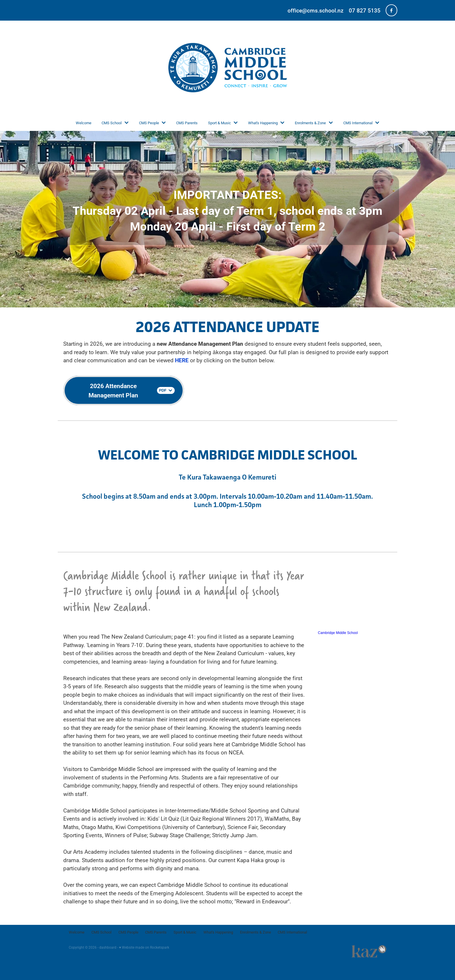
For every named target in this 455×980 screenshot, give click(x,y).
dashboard (108, 947)
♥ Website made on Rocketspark (144, 947)
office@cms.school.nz (316, 10)
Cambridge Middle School (338, 633)
